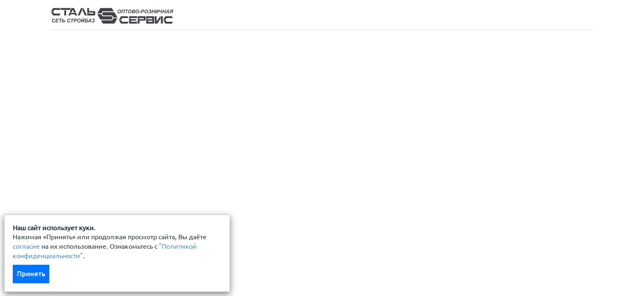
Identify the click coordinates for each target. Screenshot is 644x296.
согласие (26, 246)
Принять (31, 274)
